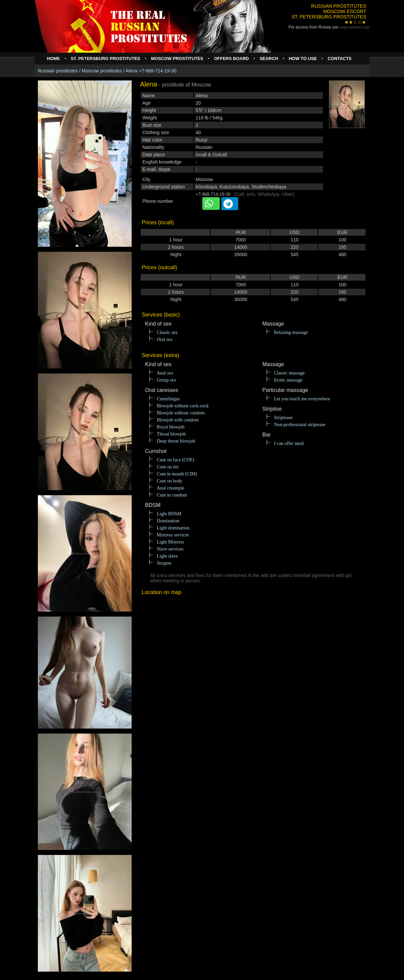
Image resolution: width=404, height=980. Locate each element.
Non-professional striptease (300, 425)
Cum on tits (168, 467)
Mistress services (173, 535)
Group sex (166, 380)
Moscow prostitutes (102, 71)
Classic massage (289, 373)
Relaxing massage (291, 332)
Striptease (283, 418)
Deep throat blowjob (176, 441)
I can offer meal (289, 443)
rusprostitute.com (354, 27)
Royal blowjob (171, 427)
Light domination (173, 528)
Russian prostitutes (58, 71)
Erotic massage (288, 380)
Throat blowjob (171, 434)
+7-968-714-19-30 (213, 194)
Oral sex (165, 339)
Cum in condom (172, 495)
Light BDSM (169, 514)
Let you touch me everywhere (302, 399)
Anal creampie (171, 488)
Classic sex (167, 332)
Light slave (167, 556)
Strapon (164, 563)
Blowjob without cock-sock (183, 406)
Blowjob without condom (181, 413)
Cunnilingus (168, 399)
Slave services (170, 549)
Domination (168, 521)
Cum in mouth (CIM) (177, 474)
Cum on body (170, 481)
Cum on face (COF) (176, 460)
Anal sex (165, 373)
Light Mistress (170, 542)
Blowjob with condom (178, 420)
